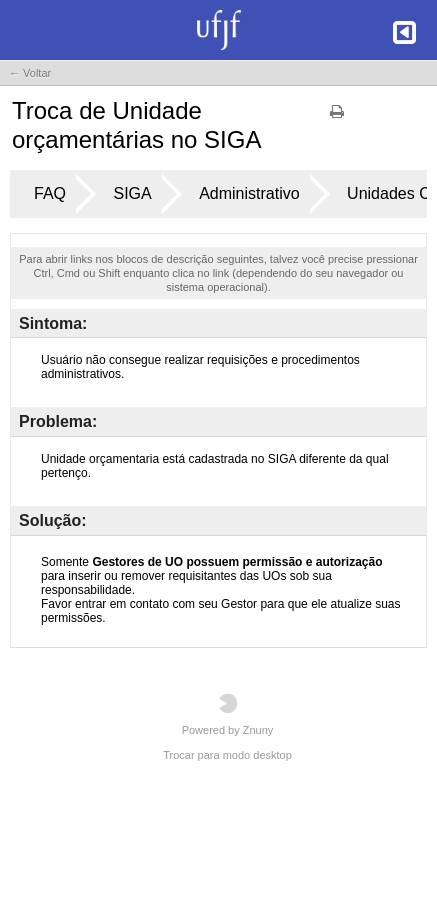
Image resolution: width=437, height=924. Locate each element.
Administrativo (249, 193)
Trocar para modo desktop (227, 755)
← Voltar (30, 73)
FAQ (50, 193)
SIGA (132, 193)
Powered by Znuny (228, 714)
